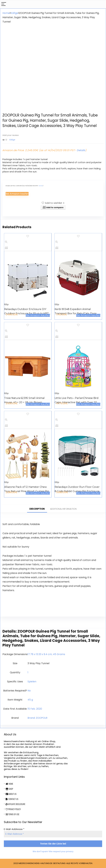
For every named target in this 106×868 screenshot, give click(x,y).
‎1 (28, 672)
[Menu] (4, 4)
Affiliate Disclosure (15, 804)
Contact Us (12, 799)
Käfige (14, 13)
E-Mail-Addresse (14, 829)
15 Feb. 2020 (35, 709)
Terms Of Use (13, 814)
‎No (29, 691)
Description (37, 509)
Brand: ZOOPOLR (37, 718)
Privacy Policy (13, 809)
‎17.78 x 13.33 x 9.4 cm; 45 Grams (46, 654)
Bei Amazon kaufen (17, 194)
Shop (9, 789)
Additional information (63, 509)
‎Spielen (32, 682)
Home (6, 13)
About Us (11, 794)
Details (81, 150)
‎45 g (30, 700)
